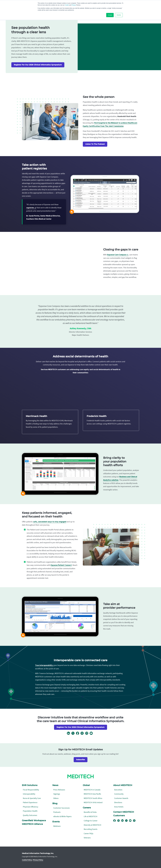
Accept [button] (110, 15)
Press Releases (59, 790)
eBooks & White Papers (62, 816)
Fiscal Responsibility (31, 790)
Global (86, 785)
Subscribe (81, 760)
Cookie (67, 5)
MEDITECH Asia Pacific (92, 794)
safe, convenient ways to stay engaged (50, 522)
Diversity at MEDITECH (92, 825)
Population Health (30, 811)
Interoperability (29, 794)
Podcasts (57, 812)
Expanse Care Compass (117, 255)
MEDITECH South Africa (93, 798)
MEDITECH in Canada (92, 790)
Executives (118, 790)
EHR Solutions (30, 785)
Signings (57, 794)
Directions (118, 802)
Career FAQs (89, 833)
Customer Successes (62, 808)
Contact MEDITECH (124, 812)
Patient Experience (30, 802)
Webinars (57, 826)
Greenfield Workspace (34, 820)
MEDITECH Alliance (32, 824)
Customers (119, 816)
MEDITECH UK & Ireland (93, 802)
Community (119, 794)
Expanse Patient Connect (61, 565)
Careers (87, 808)
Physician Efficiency (30, 807)
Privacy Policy (38, 860)
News (55, 785)
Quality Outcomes (30, 815)
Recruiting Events (91, 829)
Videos (56, 798)
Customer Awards (121, 798)
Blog (55, 803)
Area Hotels (119, 807)
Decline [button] (119, 15)
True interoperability (44, 665)
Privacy (74, 5)
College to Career (91, 821)
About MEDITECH (123, 785)
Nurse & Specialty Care (32, 798)
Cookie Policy (27, 860)
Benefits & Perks (90, 812)
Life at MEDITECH (91, 816)
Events (56, 822)
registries (30, 208)
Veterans (87, 838)
